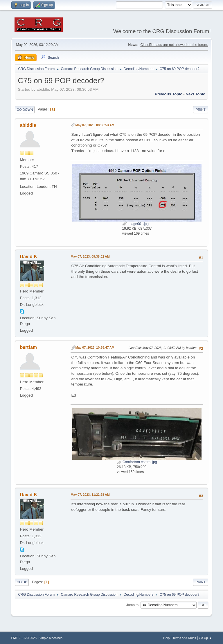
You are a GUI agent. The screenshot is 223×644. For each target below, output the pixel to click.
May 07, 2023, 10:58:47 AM (95, 347)
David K (28, 257)
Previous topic (169, 94)
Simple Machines (51, 638)
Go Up (22, 582)
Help (166, 638)
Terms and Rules (184, 638)
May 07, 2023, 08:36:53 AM (95, 125)
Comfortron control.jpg (137, 462)
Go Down (25, 110)
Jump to (133, 605)
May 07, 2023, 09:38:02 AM (90, 256)
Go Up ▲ (205, 638)
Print (201, 110)
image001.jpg (135, 224)
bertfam (28, 347)
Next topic (195, 94)
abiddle (28, 125)
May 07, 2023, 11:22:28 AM (90, 495)
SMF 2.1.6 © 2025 (24, 638)
